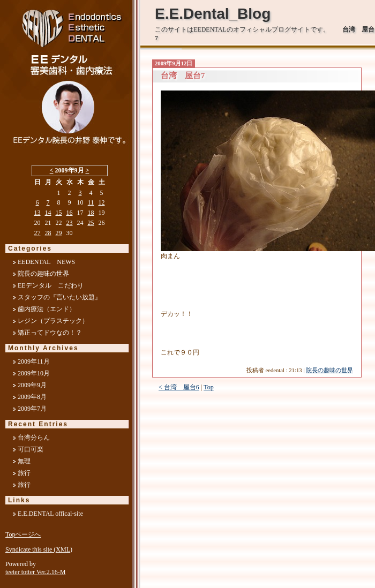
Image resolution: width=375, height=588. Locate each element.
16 (70, 213)
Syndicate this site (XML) (39, 549)
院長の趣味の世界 (329, 370)
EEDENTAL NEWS (46, 262)
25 (91, 223)
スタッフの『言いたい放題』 (59, 297)
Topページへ (23, 534)
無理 (24, 461)
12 (102, 202)
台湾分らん (34, 438)
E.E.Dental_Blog (213, 14)
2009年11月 (34, 361)
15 (59, 213)
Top (209, 387)
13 (37, 213)
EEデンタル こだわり (51, 285)
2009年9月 (32, 385)
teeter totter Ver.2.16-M (35, 572)
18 (91, 213)
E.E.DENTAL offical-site (50, 514)
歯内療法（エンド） (47, 309)
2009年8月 (32, 397)
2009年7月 (32, 409)
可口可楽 (31, 449)
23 (70, 223)
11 (91, 202)
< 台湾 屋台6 (179, 387)
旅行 (24, 473)
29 (59, 233)
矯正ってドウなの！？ (50, 333)
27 (37, 233)
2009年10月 (34, 373)
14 (48, 213)
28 (48, 233)
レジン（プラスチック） (53, 321)
